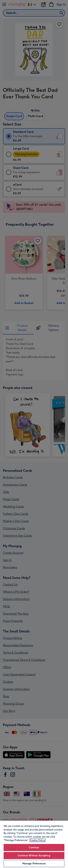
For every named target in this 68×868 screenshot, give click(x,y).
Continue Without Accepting (34, 856)
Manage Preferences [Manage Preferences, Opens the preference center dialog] (34, 864)
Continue (34, 848)
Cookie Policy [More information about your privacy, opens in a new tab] (38, 840)
